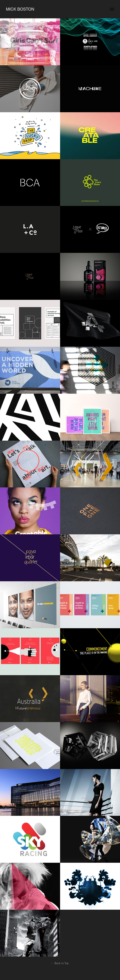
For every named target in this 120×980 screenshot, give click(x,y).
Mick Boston (20, 9)
